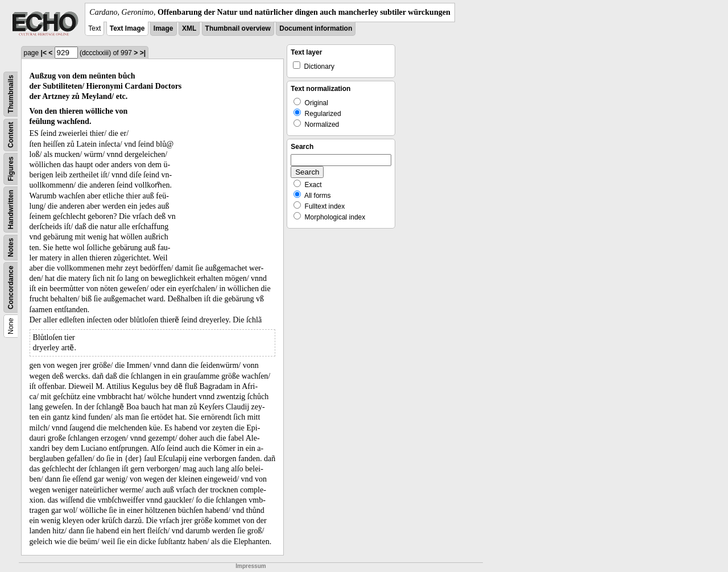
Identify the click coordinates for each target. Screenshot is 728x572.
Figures (11, 169)
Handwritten (11, 210)
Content (11, 135)
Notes (11, 248)
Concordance (11, 287)
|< (44, 53)
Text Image (127, 28)
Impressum (251, 566)
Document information (316, 28)
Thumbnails (11, 94)
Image (164, 28)
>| (143, 53)
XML (189, 28)
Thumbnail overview (238, 28)
